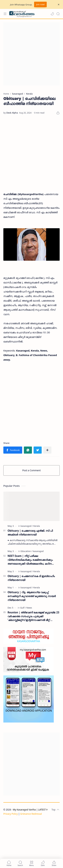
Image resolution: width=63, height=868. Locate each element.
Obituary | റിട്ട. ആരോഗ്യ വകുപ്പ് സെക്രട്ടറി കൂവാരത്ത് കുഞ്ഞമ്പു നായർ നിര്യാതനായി (32, 596)
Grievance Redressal (31, 814)
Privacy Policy (11, 814)
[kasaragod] (27, 526)
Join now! (40, 4)
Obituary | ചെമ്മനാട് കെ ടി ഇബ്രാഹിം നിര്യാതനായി (31, 578)
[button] (52, 14)
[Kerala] (37, 526)
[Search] (58, 14)
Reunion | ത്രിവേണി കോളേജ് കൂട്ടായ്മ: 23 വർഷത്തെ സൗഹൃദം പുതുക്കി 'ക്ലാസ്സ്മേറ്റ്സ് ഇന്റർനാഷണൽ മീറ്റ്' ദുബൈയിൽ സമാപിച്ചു (33, 616)
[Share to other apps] (47, 450)
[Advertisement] (32, 54)
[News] (29, 608)
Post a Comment (32, 470)
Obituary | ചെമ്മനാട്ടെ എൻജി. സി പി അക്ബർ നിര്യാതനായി (30, 533)
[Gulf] (23, 608)
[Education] (26, 551)
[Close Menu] (59, 5)
